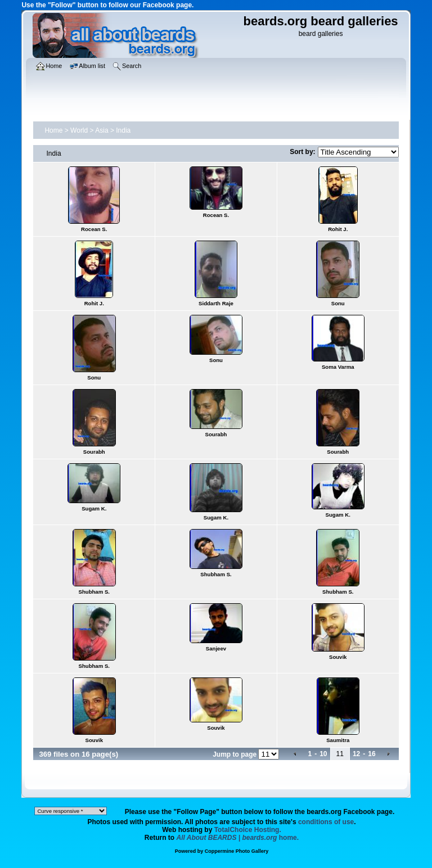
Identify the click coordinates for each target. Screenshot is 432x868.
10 (323, 754)
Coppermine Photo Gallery (237, 851)
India (123, 130)
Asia (102, 130)
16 (372, 754)
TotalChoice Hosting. (248, 830)
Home (53, 130)
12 (356, 754)
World (79, 130)
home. (238, 838)
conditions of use (326, 822)
